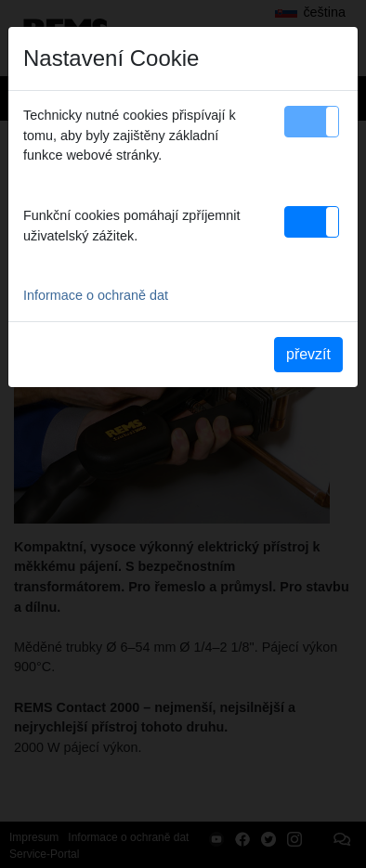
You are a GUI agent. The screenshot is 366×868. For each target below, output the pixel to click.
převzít (308, 354)
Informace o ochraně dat (96, 295)
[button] (312, 122)
